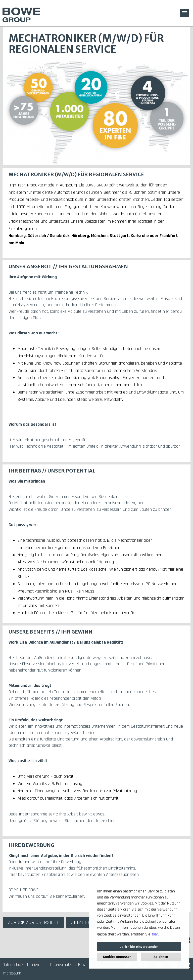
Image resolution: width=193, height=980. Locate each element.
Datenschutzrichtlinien (21, 965)
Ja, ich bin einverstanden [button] (139, 947)
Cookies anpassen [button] (117, 957)
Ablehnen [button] (161, 957)
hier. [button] (155, 934)
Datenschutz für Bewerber (72, 965)
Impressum (12, 973)
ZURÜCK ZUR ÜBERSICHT (33, 922)
